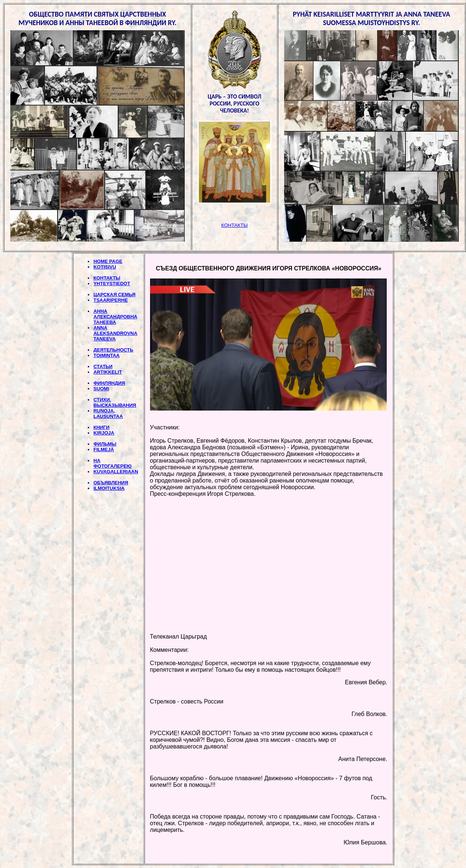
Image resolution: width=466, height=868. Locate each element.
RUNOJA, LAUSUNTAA (108, 414)
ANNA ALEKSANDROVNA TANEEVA (115, 333)
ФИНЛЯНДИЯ (109, 383)
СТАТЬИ (103, 366)
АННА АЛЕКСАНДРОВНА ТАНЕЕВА (115, 317)
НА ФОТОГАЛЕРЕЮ (112, 463)
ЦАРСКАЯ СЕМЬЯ (114, 295)
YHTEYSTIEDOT (112, 283)
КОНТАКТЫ (107, 278)
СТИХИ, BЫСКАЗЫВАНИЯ (115, 402)
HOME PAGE (108, 261)
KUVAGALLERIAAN (116, 472)
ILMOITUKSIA (109, 488)
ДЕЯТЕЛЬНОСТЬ (113, 350)
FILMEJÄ (104, 449)
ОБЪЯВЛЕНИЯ (111, 483)
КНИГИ (101, 427)
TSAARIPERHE (110, 300)
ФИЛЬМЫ (105, 444)
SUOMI (101, 389)
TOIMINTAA (106, 355)
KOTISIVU (105, 267)
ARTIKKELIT (107, 372)
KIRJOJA (104, 433)
